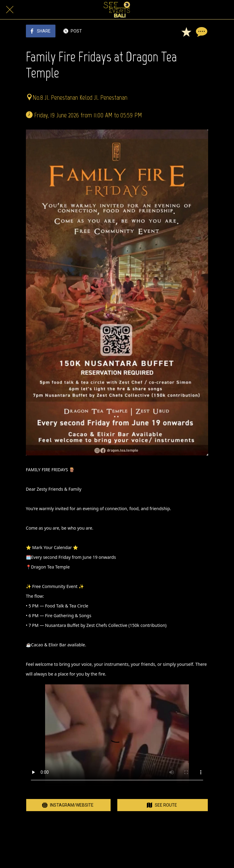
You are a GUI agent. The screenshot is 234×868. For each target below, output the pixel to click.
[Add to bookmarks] (186, 32)
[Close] (10, 10)
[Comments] (201, 32)
